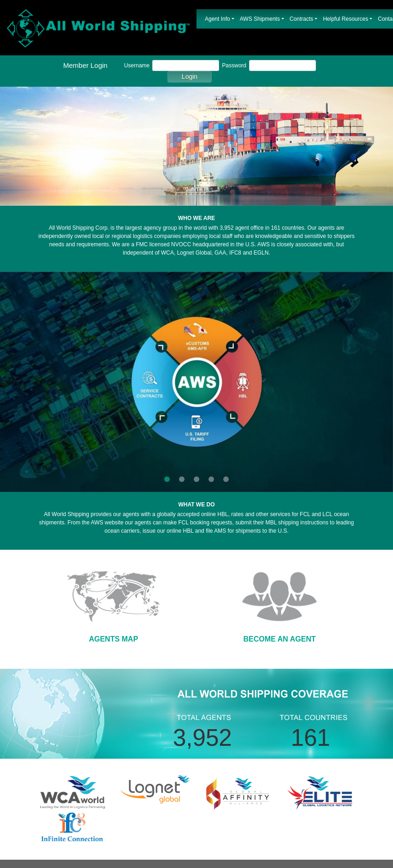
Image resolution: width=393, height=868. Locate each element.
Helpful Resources (345, 19)
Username (137, 65)
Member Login (85, 65)
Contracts (301, 19)
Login (190, 77)
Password (234, 65)
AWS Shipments (260, 19)
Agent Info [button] (217, 19)
